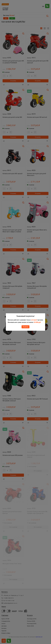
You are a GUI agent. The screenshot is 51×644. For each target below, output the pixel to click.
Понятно (25, 327)
